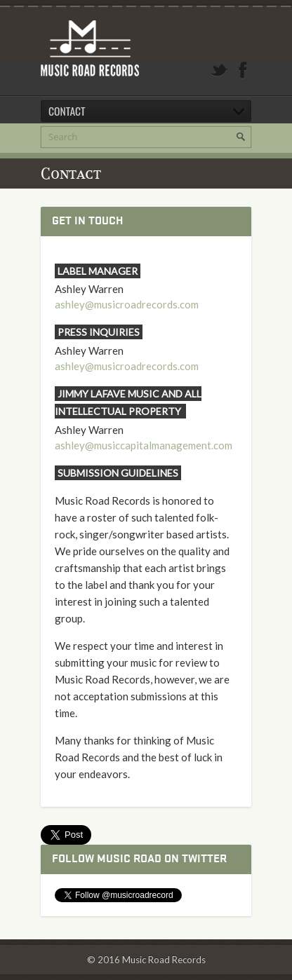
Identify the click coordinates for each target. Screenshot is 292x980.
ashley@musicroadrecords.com (127, 304)
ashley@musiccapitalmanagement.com (144, 445)
